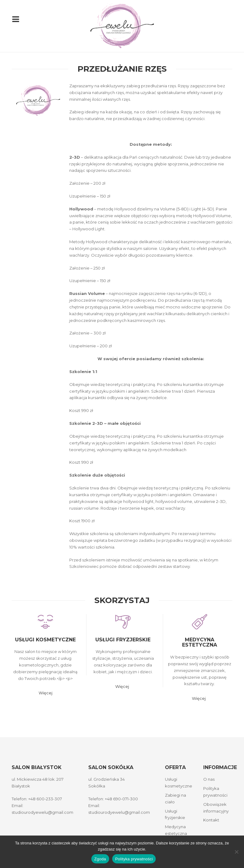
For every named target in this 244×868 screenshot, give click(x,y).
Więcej (46, 691)
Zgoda (100, 859)
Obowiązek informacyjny (216, 806)
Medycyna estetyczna (201, 642)
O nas (209, 778)
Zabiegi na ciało (175, 797)
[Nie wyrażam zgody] (236, 852)
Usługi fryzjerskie (124, 640)
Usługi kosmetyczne (45, 640)
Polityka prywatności (215, 790)
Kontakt (211, 818)
